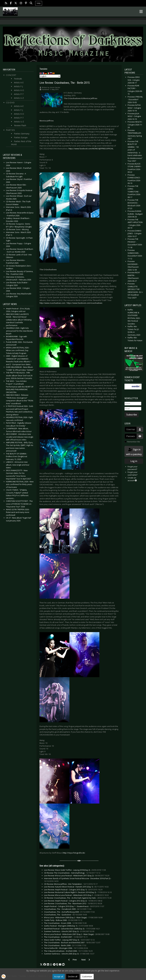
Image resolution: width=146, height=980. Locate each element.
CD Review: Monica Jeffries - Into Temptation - (71, 884)
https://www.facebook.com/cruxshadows (85, 303)
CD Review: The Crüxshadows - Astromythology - (72, 873)
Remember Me (134, 442)
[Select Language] (50, 76)
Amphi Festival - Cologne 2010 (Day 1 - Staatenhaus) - (74, 906)
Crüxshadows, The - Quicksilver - (65, 915)
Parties (10, 130)
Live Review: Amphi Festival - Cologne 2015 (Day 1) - (73, 890)
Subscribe (132, 415)
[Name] (133, 404)
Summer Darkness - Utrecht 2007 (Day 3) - (69, 931)
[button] (41, 965)
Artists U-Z (19, 98)
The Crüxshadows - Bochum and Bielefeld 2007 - (72, 943)
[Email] (133, 409)
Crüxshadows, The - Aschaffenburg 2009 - (69, 912)
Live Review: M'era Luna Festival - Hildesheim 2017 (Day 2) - (77, 876)
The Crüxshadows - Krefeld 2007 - (66, 937)
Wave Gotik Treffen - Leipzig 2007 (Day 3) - (69, 940)
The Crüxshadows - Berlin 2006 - (65, 945)
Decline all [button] (73, 976)
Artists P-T (19, 94)
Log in (134, 461)
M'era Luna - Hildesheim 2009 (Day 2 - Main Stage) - (73, 917)
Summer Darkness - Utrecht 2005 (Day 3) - (69, 954)
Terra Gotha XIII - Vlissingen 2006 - (66, 948)
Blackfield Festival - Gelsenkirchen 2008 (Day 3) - (72, 929)
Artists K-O (19, 90)
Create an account (132, 479)
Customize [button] (87, 976)
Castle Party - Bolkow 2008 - (63, 920)
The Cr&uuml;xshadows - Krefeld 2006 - (68, 951)
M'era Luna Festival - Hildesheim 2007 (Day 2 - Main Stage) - (77, 934)
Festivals (18, 79)
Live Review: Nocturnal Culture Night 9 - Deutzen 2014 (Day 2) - (78, 892)
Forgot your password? (133, 468)
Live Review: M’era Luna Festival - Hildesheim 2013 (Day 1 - (76, 895)
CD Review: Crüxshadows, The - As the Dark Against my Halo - (78, 898)
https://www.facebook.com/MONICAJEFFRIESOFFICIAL (91, 149)
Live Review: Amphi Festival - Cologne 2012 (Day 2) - (73, 901)
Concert (11, 75)
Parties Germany (22, 134)
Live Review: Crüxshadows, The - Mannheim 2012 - (73, 903)
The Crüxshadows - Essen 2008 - (65, 923)
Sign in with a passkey (134, 452)
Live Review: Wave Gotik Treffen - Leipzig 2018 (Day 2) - (75, 870)
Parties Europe (21, 137)
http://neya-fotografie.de (74, 853)
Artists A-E (19, 83)
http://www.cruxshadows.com (52, 303)
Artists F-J (18, 86)
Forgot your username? (133, 474)
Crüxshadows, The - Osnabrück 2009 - (68, 909)
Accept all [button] (59, 976)
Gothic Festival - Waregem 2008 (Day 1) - (68, 926)
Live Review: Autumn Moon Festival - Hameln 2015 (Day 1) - (76, 887)
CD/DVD (10, 103)
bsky (39, 3)
